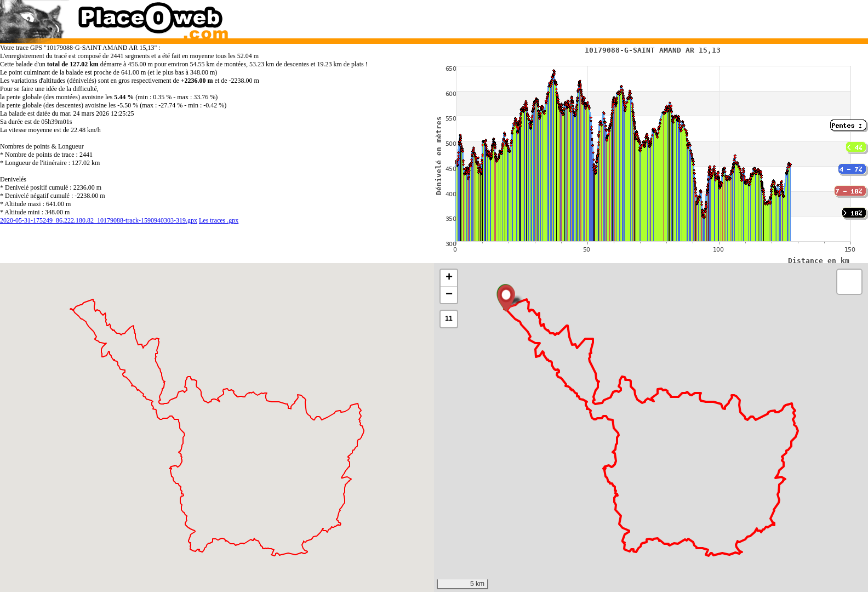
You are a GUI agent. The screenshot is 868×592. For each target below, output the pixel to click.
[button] (506, 298)
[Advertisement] (639, 16)
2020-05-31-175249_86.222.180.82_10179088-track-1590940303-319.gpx (99, 220)
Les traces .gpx (219, 220)
